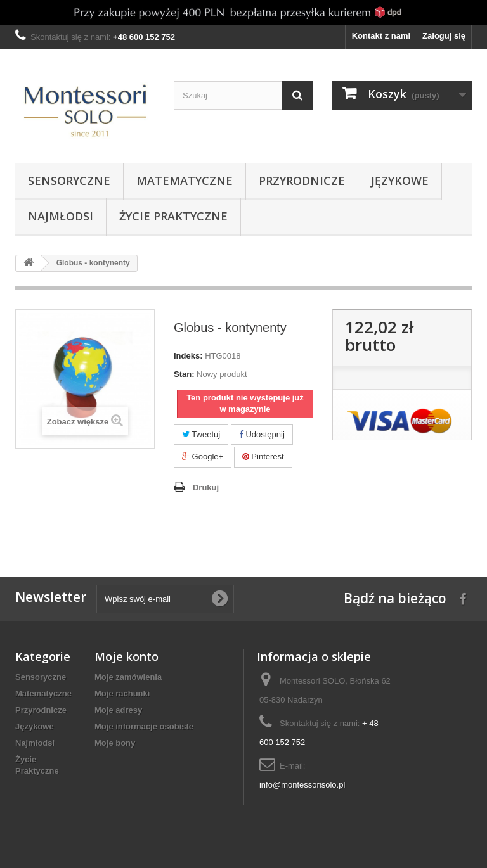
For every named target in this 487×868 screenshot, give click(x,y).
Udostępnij (262, 434)
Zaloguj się (444, 36)
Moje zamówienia (128, 677)
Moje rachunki (122, 693)
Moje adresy (118, 710)
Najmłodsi (61, 216)
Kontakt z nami (381, 36)
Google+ (203, 456)
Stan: (184, 374)
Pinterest (263, 456)
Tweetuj (201, 434)
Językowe (400, 181)
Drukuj (206, 488)
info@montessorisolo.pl (302, 785)
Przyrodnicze (302, 181)
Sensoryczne (69, 181)
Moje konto (127, 656)
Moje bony (115, 743)
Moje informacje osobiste (144, 726)
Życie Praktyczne (173, 216)
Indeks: (188, 356)
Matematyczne (185, 181)
